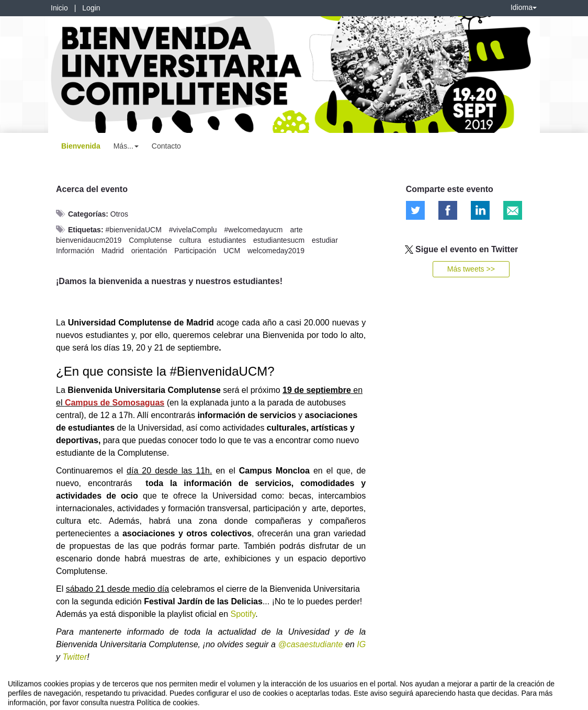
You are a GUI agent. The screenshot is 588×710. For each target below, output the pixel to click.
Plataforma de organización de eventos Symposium (300, 700)
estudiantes (228, 240)
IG (361, 644)
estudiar (325, 240)
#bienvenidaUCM (133, 230)
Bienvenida (81, 146)
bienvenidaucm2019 (89, 240)
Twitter (75, 657)
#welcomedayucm (253, 230)
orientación (149, 251)
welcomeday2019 (276, 251)
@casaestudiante (310, 644)
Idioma (524, 7)
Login (91, 8)
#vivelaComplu (193, 230)
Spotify (243, 614)
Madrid (113, 251)
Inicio (59, 8)
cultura (190, 240)
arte (296, 230)
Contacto (166, 146)
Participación (195, 251)
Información (75, 251)
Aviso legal (24, 700)
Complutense (150, 240)
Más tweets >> (471, 269)
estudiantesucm (279, 240)
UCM (232, 251)
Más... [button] (126, 146)
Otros (119, 214)
